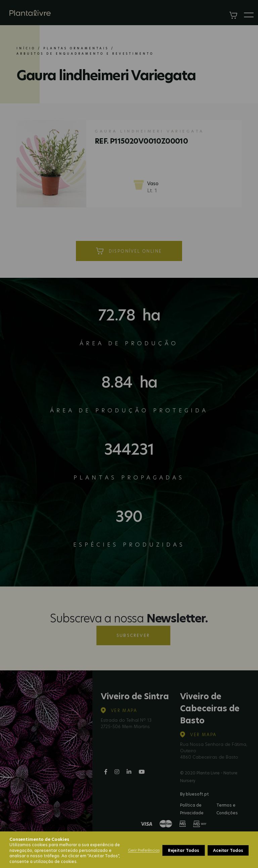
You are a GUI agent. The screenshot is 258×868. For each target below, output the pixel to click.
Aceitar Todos (228, 850)
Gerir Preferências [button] (144, 850)
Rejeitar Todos (184, 850)
